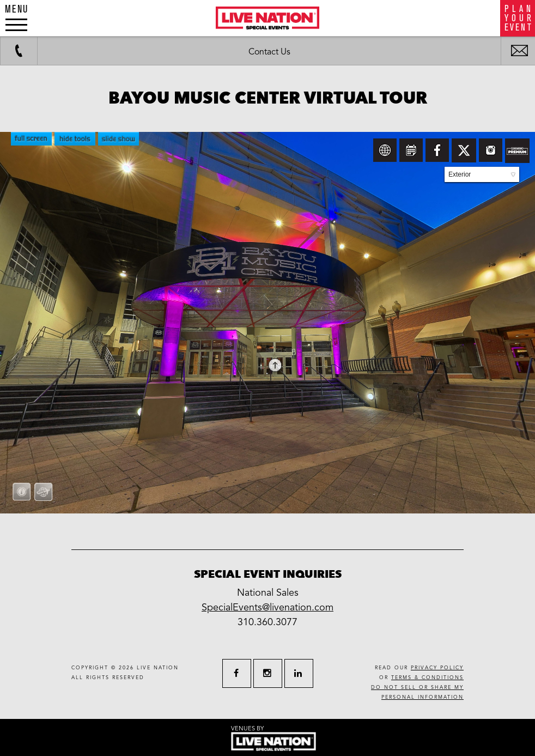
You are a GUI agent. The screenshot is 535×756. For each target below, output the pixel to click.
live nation (158, 668)
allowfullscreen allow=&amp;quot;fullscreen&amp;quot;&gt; (267, 323)
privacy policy (437, 668)
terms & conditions (427, 678)
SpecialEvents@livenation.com (267, 607)
